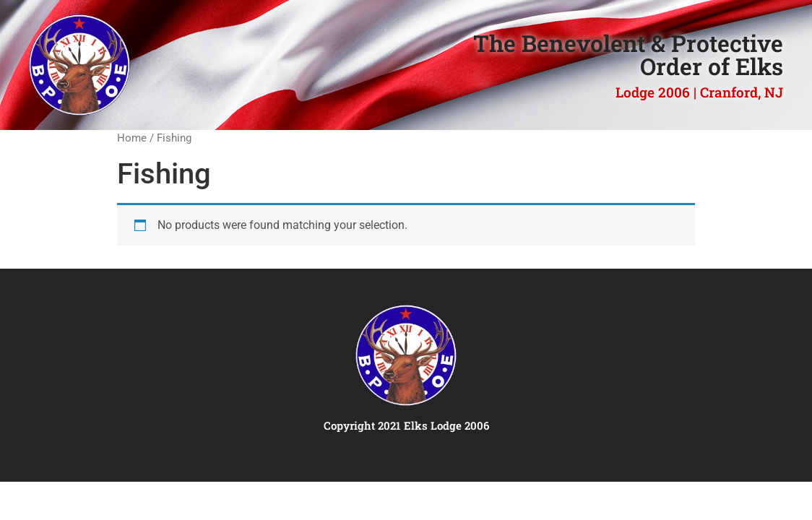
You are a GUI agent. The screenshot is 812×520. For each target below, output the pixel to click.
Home (132, 138)
